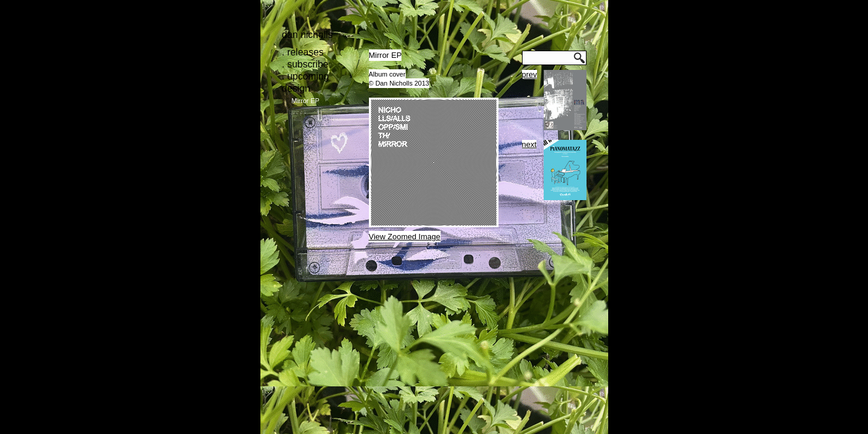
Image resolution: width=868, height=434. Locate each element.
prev (530, 74)
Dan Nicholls (308, 35)
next (530, 144)
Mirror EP (306, 101)
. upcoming (306, 76)
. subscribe (305, 64)
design (296, 88)
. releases (303, 52)
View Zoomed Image (405, 237)
